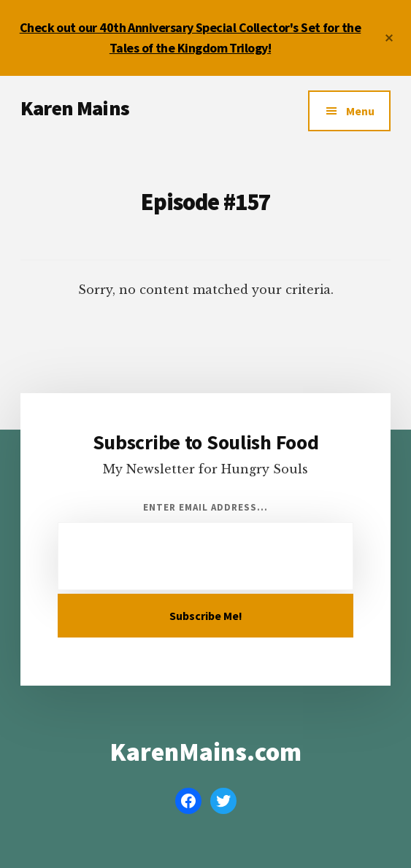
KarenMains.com (205, 752)
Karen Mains (75, 108)
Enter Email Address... (206, 507)
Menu (360, 111)
